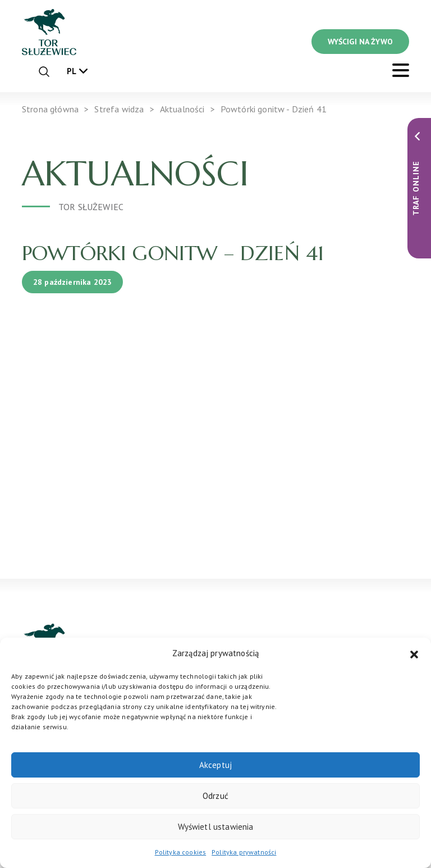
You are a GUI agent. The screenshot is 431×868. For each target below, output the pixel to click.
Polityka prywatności (244, 852)
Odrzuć (215, 796)
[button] (414, 653)
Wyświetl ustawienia (216, 827)
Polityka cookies (181, 852)
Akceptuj (215, 765)
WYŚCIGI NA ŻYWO (360, 42)
